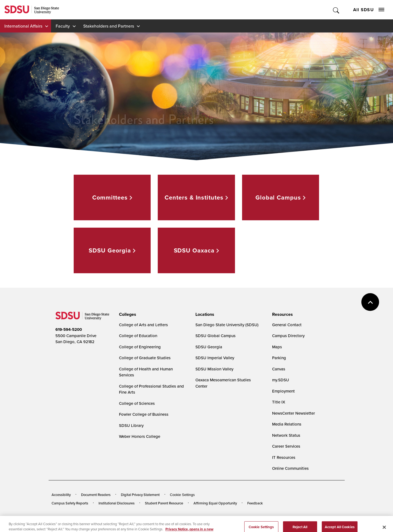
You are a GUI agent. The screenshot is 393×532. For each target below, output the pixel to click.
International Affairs (23, 26)
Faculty (63, 26)
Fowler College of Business (144, 414)
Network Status (286, 435)
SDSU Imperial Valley (215, 358)
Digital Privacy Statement (140, 495)
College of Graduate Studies (145, 358)
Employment (283, 391)
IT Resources (284, 457)
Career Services (286, 446)
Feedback (255, 503)
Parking (279, 358)
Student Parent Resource (164, 503)
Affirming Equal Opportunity (215, 503)
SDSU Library (131, 425)
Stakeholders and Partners (109, 26)
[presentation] (127, 314)
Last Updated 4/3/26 (163, 518)
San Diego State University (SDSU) (227, 325)
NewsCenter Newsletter (294, 413)
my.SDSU (281, 380)
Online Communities (290, 468)
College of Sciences (137, 403)
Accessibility (61, 495)
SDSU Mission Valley (214, 369)
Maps (277, 347)
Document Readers (96, 495)
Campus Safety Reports (70, 503)
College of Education (138, 336)
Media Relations (287, 424)
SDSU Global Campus (215, 336)
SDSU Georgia (209, 347)
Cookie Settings (182, 495)
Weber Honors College (140, 436)
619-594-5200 (69, 329)
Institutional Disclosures (117, 503)
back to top (370, 302)
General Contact (287, 325)
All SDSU (369, 10)
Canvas (279, 369)
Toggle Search (336, 10)
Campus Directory (288, 336)
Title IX (279, 402)
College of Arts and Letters (143, 325)
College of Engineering (140, 347)
